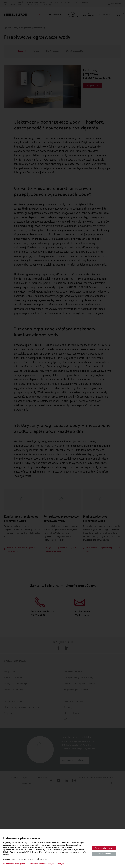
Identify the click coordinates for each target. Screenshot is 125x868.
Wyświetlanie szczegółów (14, 864)
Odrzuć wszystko (104, 854)
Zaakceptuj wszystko (104, 848)
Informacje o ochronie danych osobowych (47, 864)
